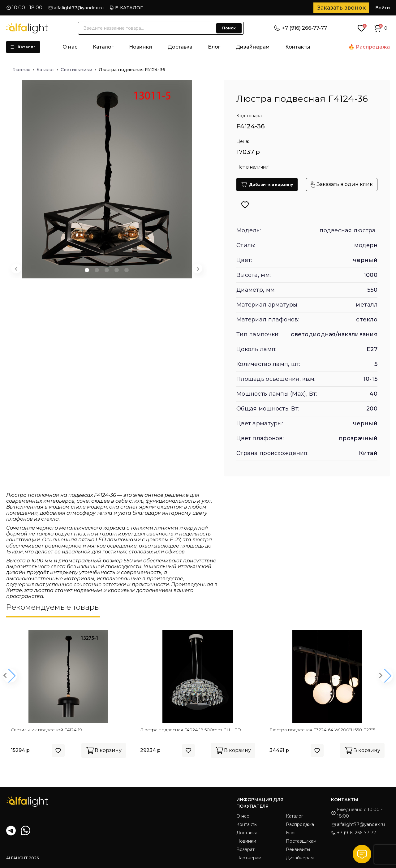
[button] (87, 270)
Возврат (245, 849)
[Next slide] (197, 269)
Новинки (141, 47)
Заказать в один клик (342, 185)
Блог (214, 47)
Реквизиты (298, 849)
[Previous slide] (16, 269)
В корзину (104, 750)
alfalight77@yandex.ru (79, 8)
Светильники (78, 70)
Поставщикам (301, 841)
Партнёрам (249, 858)
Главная (23, 70)
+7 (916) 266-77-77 (301, 28)
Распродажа (373, 47)
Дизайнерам (253, 47)
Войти (383, 8)
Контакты (298, 47)
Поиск (229, 28)
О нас (70, 47)
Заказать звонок (341, 8)
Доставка (180, 47)
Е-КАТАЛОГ (129, 8)
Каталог (23, 47)
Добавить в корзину (267, 185)
